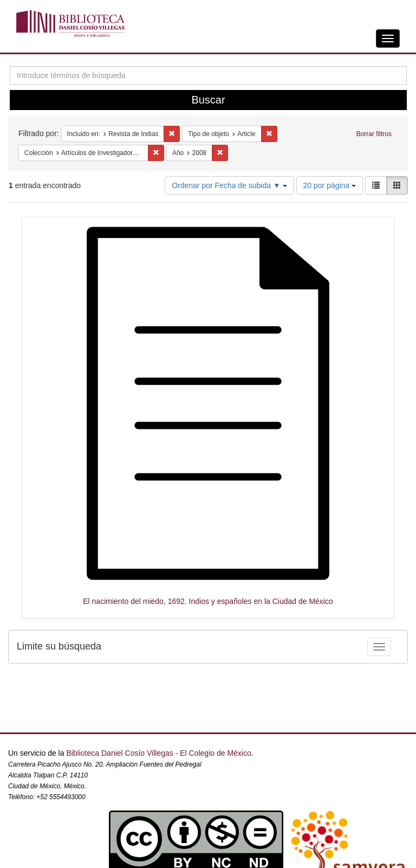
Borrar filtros (374, 134)
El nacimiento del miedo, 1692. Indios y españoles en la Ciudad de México (208, 601)
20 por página (330, 185)
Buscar (208, 100)
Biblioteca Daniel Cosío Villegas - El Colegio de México (158, 753)
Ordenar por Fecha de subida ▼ (229, 185)
